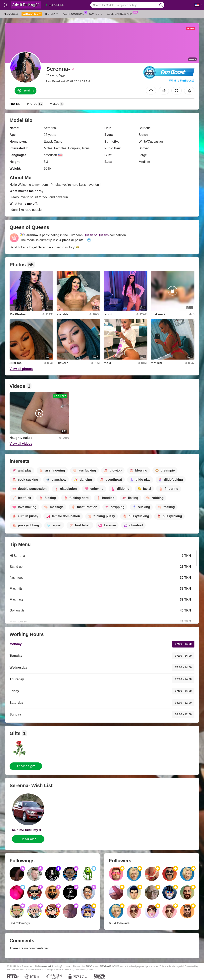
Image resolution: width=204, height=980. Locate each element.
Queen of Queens (96, 235)
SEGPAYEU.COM (109, 966)
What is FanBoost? (182, 81)
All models (11, 14)
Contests (96, 14)
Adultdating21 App (120, 14)
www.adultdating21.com (56, 966)
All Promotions (75, 14)
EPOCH (90, 966)
